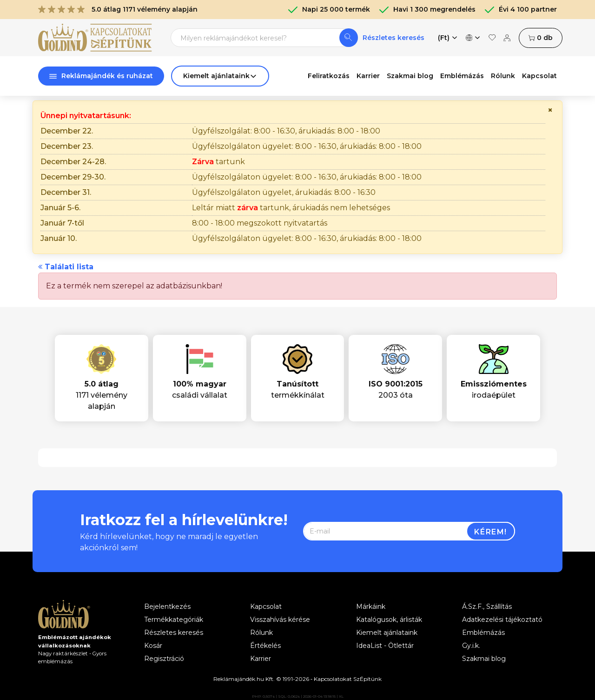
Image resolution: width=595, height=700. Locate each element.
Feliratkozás (329, 76)
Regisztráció (164, 659)
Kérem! (491, 532)
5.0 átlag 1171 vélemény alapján (118, 9)
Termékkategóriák (174, 620)
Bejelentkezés (167, 607)
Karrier (368, 76)
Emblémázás (462, 76)
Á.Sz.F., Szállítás (487, 607)
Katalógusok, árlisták (389, 620)
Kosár (153, 646)
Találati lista (66, 267)
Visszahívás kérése (280, 620)
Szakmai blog (410, 76)
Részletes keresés (393, 38)
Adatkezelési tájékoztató (502, 620)
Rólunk (503, 76)
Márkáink (371, 607)
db (541, 38)
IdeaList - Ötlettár (385, 646)
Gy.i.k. (471, 646)
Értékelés (265, 646)
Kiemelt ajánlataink (387, 633)
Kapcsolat (539, 76)
